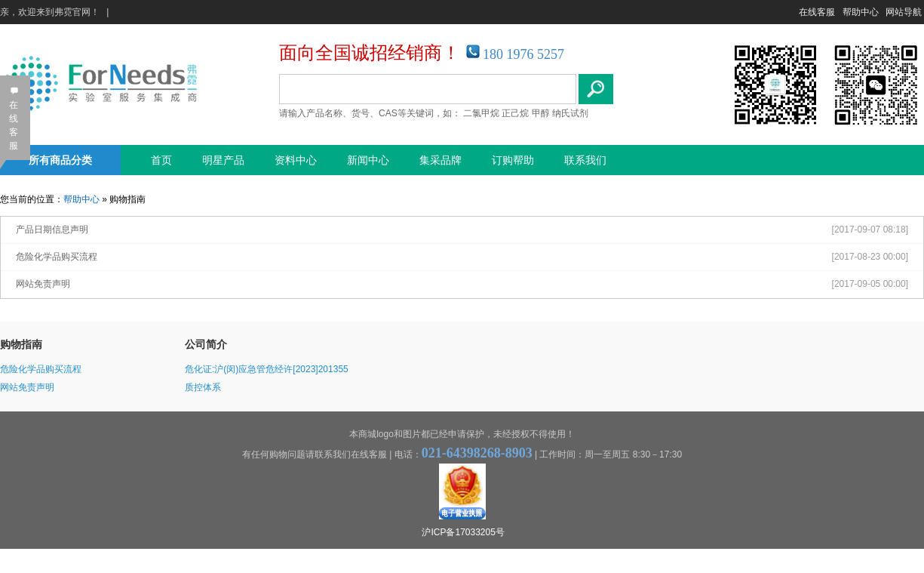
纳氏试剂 (570, 113)
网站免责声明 (43, 284)
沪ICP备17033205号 (463, 532)
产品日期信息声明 (52, 230)
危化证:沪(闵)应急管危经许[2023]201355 (267, 369)
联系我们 (585, 160)
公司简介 (206, 344)
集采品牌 (441, 160)
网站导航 (904, 12)
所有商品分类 (60, 160)
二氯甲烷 (481, 113)
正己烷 (515, 113)
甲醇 (541, 113)
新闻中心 (368, 160)
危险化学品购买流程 (57, 257)
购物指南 (21, 344)
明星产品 (223, 160)
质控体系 (203, 387)
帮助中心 (861, 12)
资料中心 (296, 160)
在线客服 (817, 12)
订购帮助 (513, 160)
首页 (161, 160)
